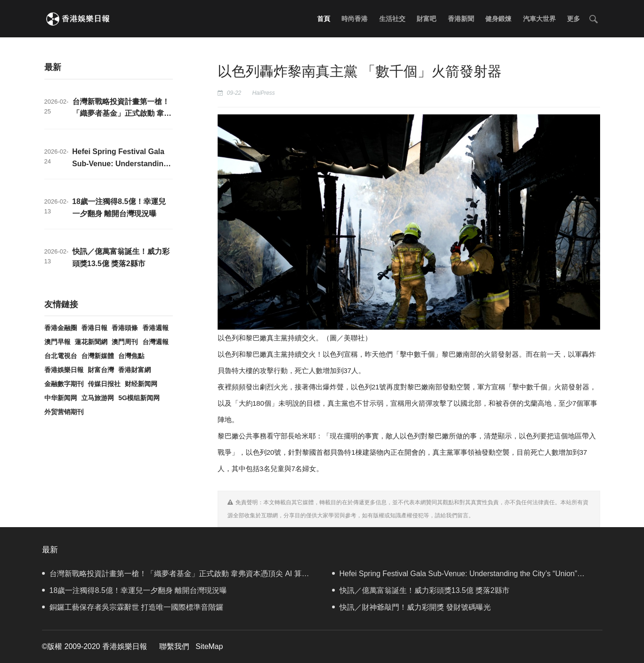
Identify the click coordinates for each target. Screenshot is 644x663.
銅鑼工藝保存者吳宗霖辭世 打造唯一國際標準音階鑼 (133, 607)
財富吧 (426, 19)
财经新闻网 (141, 384)
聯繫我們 (174, 646)
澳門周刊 (125, 342)
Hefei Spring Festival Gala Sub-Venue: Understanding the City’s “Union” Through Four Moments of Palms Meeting (455, 576)
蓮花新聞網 (91, 342)
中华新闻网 (61, 398)
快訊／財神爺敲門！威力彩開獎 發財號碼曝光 (411, 607)
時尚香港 (354, 19)
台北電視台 (61, 356)
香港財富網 (134, 370)
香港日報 (94, 328)
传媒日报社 (104, 384)
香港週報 (156, 328)
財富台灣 (101, 370)
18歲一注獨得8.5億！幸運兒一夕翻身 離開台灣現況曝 (134, 590)
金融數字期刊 (64, 384)
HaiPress (264, 93)
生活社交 (392, 19)
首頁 (324, 19)
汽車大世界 (539, 19)
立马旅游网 (98, 398)
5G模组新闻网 (139, 398)
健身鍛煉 (498, 19)
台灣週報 (156, 342)
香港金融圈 (61, 328)
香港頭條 (125, 328)
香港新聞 (461, 19)
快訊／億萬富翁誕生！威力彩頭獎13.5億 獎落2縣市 (421, 590)
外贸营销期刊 (64, 412)
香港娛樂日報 (64, 370)
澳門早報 (57, 342)
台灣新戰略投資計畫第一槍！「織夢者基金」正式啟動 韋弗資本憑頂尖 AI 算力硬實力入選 (176, 576)
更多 (573, 19)
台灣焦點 (131, 356)
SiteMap (209, 646)
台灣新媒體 (98, 356)
